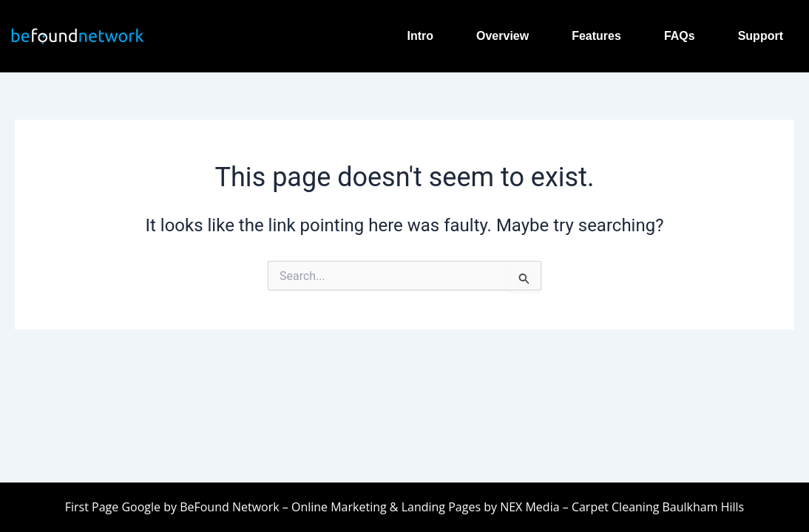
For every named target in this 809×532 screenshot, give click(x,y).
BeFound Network (229, 507)
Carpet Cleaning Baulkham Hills (657, 507)
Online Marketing (339, 507)
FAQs (680, 36)
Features (596, 36)
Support (761, 36)
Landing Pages (441, 507)
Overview (502, 36)
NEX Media (529, 507)
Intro (420, 36)
